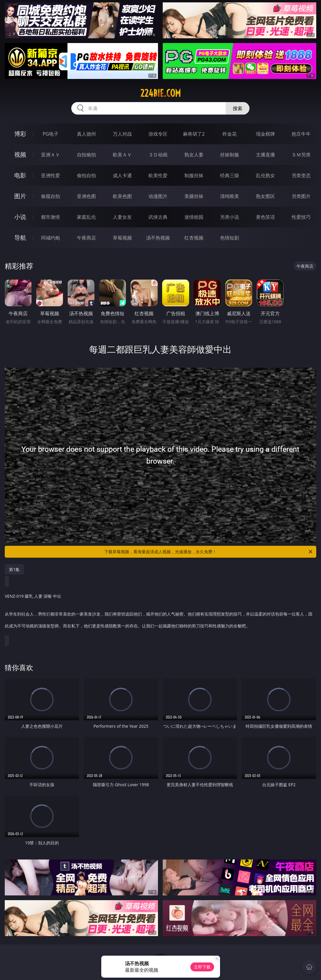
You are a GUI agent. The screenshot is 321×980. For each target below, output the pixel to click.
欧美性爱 (158, 175)
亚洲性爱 (50, 175)
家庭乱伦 (86, 217)
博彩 (20, 134)
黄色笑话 (265, 217)
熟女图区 (265, 196)
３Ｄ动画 (158, 155)
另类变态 (301, 175)
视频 (20, 154)
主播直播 (265, 155)
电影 (20, 175)
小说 (20, 217)
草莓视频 (122, 238)
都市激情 (50, 217)
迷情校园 (194, 217)
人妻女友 (122, 217)
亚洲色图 (86, 196)
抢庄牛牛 (301, 134)
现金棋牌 (265, 134)
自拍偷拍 (86, 155)
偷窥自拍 (50, 196)
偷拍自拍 (86, 175)
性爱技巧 (301, 217)
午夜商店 (86, 238)
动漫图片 (158, 196)
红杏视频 (194, 238)
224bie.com (160, 93)
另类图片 (301, 196)
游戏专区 (158, 134)
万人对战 (122, 134)
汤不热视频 (158, 238)
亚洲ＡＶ (50, 155)
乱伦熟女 (265, 175)
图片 (20, 196)
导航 (20, 238)
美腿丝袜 (194, 196)
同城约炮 (50, 238)
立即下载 (202, 967)
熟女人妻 (194, 155)
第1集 (14, 569)
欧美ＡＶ (122, 155)
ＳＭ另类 (301, 155)
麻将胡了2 (194, 134)
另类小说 (230, 217)
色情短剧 (230, 238)
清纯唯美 (230, 196)
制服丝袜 (194, 175)
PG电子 (51, 134)
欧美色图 (122, 196)
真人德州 (86, 134)
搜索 (238, 108)
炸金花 (230, 134)
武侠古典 (158, 217)
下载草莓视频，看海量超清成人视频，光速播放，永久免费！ (209, 552)
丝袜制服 (230, 155)
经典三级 (230, 175)
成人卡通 (122, 175)
